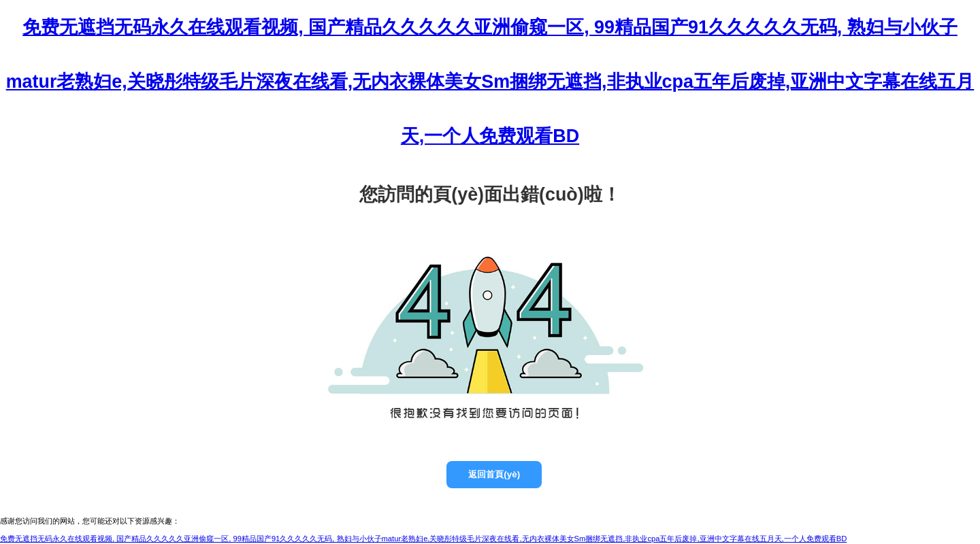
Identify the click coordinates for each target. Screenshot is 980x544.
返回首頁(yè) (494, 474)
